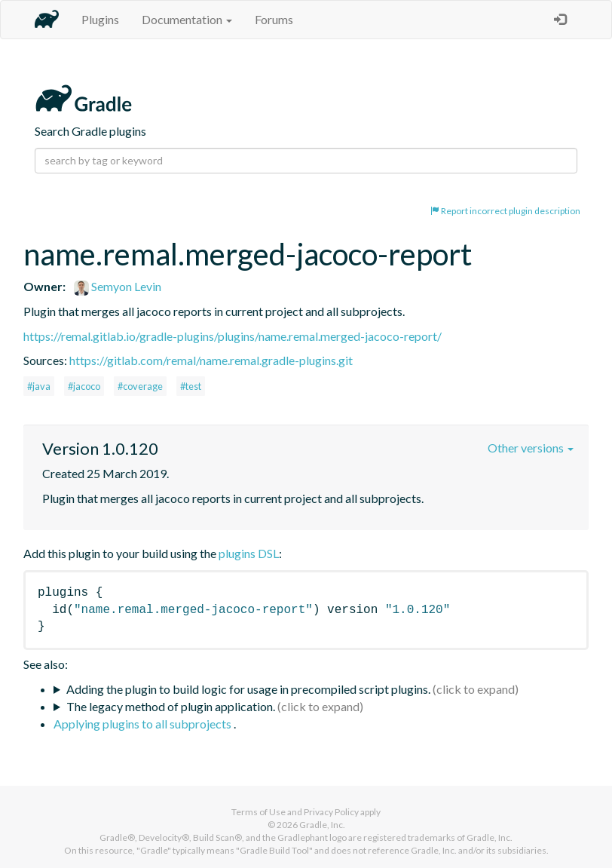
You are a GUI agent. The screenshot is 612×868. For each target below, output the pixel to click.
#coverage (140, 386)
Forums (274, 19)
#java (39, 386)
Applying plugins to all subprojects (144, 724)
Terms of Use (259, 812)
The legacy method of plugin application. (171, 706)
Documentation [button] (187, 19)
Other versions (531, 448)
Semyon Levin (118, 286)
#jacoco (84, 386)
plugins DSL (249, 553)
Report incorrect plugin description (505, 211)
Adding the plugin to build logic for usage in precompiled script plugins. (248, 689)
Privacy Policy (331, 812)
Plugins (100, 19)
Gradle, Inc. (322, 825)
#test (191, 386)
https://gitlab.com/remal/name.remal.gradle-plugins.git (211, 360)
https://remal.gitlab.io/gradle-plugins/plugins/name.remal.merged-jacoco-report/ (233, 336)
